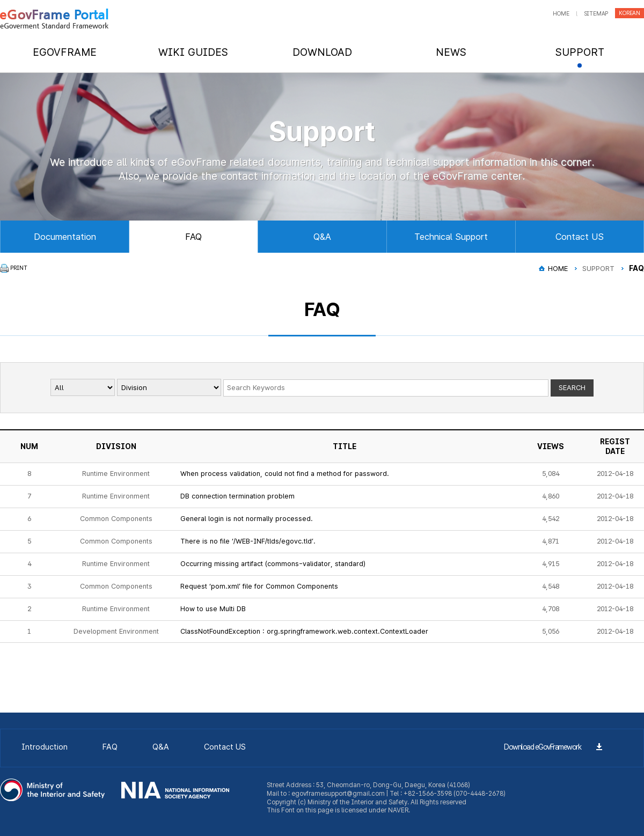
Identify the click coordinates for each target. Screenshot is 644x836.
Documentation (65, 237)
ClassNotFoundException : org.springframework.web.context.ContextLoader (304, 631)
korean (630, 13)
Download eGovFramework (542, 747)
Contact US (580, 237)
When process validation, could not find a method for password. (285, 474)
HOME (558, 268)
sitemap (596, 14)
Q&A (322, 237)
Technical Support (451, 237)
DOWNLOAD (322, 52)
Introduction (45, 747)
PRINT (19, 268)
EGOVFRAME (65, 52)
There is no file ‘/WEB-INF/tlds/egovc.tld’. (248, 541)
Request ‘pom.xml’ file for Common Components (259, 586)
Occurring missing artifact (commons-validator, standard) (273, 564)
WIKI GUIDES (193, 52)
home (561, 14)
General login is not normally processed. (247, 519)
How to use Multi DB (213, 609)
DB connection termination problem (237, 496)
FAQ (193, 237)
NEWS (451, 52)
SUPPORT (580, 52)
